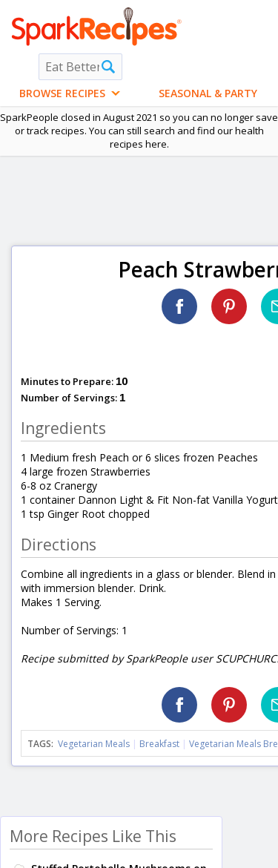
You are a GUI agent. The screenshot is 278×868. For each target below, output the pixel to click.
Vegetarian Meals (94, 744)
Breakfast (159, 744)
